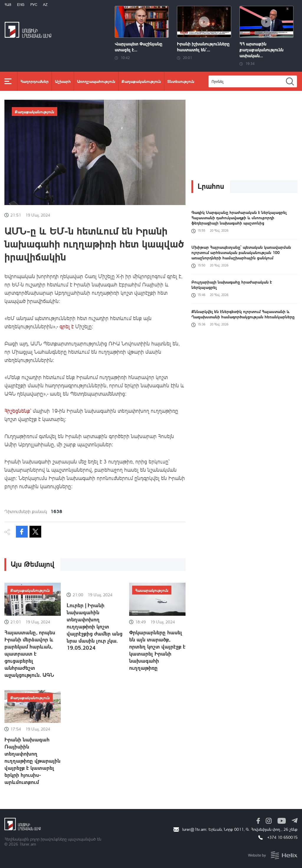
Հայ (8, 5)
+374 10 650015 (282, 837)
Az (45, 5)
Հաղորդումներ (35, 81)
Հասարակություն (152, 590)
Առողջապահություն (96, 81)
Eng (21, 5)
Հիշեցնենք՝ (18, 411)
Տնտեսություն (181, 81)
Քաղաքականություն (141, 81)
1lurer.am (28, 844)
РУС (34, 5)
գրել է (66, 326)
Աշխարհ (63, 81)
